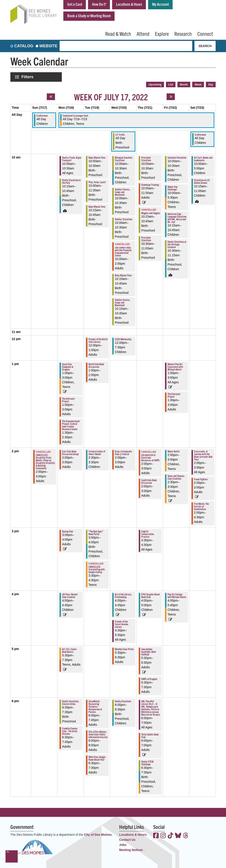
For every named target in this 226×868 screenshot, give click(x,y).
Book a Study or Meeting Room (89, 16)
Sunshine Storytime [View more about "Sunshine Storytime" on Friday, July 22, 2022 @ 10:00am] (177, 157)
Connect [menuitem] (205, 34)
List (171, 85)
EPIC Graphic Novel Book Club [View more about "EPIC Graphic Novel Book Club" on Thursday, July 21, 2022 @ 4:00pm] (151, 595)
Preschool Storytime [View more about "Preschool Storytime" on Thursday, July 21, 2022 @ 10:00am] (146, 159)
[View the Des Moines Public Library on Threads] (186, 836)
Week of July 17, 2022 (111, 97)
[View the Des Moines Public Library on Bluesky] (178, 836)
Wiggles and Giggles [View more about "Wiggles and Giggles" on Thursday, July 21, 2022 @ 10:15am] (151, 213)
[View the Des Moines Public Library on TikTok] (170, 836)
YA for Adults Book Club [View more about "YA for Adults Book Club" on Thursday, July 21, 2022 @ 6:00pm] (150, 736)
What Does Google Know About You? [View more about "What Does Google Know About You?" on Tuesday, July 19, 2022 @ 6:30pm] (97, 758)
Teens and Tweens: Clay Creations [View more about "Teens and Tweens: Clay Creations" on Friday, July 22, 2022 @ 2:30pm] (176, 477)
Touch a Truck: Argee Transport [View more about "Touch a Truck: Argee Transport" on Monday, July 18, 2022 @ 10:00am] (72, 159)
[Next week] (171, 97)
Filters (28, 77)
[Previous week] (51, 97)
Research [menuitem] (183, 34)
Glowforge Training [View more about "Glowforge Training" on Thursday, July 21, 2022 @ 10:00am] (150, 185)
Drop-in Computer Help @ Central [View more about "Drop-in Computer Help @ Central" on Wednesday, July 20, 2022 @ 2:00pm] (123, 453)
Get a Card (75, 4)
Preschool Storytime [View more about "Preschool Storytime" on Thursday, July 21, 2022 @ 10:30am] (146, 239)
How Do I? (99, 4)
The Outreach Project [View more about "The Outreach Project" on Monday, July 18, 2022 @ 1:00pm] (68, 400)
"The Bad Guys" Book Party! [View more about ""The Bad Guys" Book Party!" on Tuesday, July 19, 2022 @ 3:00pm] (96, 533)
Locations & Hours (129, 4)
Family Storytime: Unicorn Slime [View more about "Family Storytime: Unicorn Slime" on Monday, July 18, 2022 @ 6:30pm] (71, 702)
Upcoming (155, 85)
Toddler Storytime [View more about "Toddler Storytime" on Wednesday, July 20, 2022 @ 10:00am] (123, 219)
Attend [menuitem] (143, 34)
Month (184, 85)
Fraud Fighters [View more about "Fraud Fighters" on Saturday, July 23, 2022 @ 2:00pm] (201, 479)
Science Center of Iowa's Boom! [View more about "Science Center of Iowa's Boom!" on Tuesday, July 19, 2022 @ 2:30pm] (97, 453)
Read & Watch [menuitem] (118, 34)
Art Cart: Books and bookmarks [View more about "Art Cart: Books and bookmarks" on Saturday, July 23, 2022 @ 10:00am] (203, 159)
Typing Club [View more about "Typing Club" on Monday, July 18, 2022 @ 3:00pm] (68, 531)
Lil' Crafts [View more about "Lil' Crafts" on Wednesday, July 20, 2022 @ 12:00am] (120, 134)
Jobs (123, 845)
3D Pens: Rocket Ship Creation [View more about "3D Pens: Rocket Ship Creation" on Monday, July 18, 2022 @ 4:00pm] (70, 595)
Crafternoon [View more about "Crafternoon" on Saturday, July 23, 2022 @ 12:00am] (200, 134)
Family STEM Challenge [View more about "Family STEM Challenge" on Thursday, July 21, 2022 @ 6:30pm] (147, 763)
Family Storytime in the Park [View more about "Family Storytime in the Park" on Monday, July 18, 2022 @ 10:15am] (71, 181)
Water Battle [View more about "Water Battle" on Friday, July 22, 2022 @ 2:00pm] (174, 451)
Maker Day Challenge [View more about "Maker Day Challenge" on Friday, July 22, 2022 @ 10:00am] (173, 188)
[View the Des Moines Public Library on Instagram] (163, 836)
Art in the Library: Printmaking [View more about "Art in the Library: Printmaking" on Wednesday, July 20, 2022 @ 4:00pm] (123, 595)
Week (198, 85)
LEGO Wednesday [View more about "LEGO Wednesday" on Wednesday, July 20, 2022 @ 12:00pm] (123, 339)
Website (48, 46)
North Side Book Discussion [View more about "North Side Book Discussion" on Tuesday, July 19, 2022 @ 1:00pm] (96, 365)
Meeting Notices (131, 850)
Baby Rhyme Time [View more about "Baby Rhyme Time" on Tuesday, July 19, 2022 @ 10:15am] (97, 206)
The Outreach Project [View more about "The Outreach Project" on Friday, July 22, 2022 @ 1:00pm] (174, 395)
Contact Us (127, 840)
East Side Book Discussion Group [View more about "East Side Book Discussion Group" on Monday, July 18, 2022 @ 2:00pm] (70, 453)
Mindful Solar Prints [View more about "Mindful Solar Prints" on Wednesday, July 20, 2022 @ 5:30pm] (124, 649)
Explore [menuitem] (162, 34)
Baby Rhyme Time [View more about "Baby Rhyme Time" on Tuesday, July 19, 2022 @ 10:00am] (97, 157)
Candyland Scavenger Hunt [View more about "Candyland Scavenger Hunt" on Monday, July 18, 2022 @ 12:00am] (75, 115)
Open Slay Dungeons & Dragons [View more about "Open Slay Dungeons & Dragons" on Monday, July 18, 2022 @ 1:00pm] (68, 367)
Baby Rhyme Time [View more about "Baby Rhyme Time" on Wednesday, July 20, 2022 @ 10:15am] (123, 275)
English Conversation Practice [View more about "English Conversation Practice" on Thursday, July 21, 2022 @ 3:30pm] (148, 534)
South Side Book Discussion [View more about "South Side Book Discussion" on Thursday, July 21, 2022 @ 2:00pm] (149, 481)
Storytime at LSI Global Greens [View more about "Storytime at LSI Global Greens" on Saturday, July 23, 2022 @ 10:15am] (202, 181)
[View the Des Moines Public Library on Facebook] (156, 836)
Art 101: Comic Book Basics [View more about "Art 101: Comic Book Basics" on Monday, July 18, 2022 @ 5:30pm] (69, 650)
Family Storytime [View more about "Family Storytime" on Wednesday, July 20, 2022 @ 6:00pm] (123, 701)
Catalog (24, 46)
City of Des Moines (98, 835)
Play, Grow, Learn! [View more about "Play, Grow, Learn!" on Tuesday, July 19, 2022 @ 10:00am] (97, 182)
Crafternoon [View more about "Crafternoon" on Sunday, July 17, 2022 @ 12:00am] (42, 115)
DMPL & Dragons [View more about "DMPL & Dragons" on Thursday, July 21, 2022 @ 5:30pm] (149, 679)
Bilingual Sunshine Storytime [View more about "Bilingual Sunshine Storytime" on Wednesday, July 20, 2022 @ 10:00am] (123, 159)
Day (211, 85)
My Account (160, 4)
